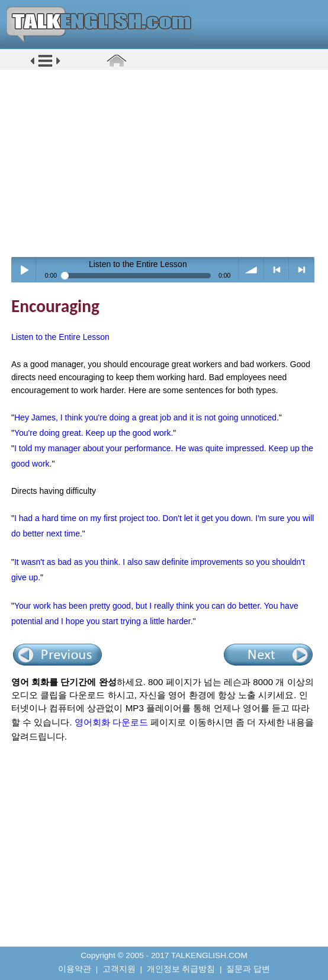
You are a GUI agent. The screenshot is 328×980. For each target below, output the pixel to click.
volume (251, 270)
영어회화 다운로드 (111, 722)
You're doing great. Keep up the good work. (94, 433)
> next (302, 270)
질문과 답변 (248, 969)
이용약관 (75, 969)
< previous (277, 270)
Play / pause (24, 270)
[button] (45, 66)
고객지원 (119, 969)
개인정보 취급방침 (181, 969)
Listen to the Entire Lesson (60, 337)
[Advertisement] (168, 163)
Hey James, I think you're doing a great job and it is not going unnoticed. (147, 417)
